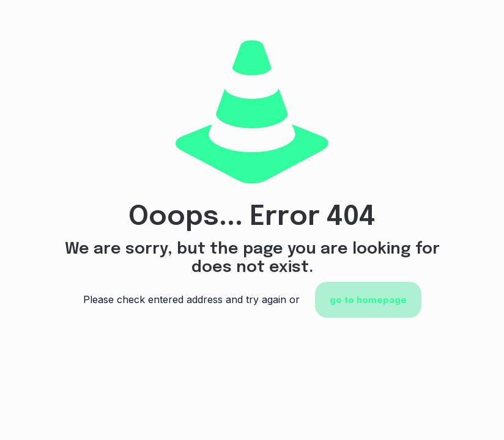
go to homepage (368, 300)
